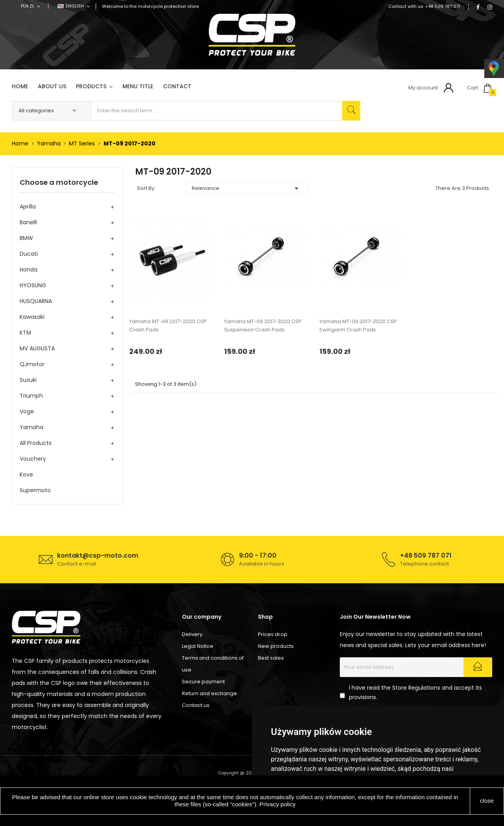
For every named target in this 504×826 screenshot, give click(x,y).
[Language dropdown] (74, 6)
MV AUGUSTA (37, 348)
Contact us (196, 705)
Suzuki (28, 380)
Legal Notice (198, 646)
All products (36, 443)
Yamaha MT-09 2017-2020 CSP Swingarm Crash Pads (358, 326)
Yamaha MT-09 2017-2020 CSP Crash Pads (168, 326)
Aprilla (28, 206)
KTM (25, 333)
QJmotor (32, 364)
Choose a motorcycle (59, 182)
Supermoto (35, 490)
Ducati (29, 254)
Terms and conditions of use (213, 664)
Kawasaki (32, 317)
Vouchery (33, 459)
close (487, 801)
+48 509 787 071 (443, 6)
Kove (26, 474)
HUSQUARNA (36, 301)
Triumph (31, 396)
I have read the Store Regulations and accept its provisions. (415, 692)
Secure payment (203, 682)
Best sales (271, 658)
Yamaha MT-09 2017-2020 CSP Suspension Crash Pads (263, 326)
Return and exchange (209, 693)
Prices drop (273, 634)
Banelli (28, 222)
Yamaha (31, 427)
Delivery (192, 634)
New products (276, 646)
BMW (26, 238)
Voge (27, 411)
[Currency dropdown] (31, 6)
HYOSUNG (33, 285)
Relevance (246, 188)
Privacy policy (278, 804)
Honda (29, 270)
